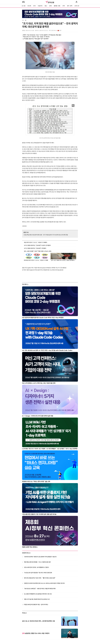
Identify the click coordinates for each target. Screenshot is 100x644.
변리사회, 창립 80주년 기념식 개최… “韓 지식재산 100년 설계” (40, 578)
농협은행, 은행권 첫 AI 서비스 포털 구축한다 (36, 633)
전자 (34, 6)
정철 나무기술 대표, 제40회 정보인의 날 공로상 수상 (37, 599)
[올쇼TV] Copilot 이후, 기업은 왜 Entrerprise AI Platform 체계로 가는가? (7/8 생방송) (44, 268)
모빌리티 (40, 6)
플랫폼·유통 (57, 6)
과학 (64, 6)
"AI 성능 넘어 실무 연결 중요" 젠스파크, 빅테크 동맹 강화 (38, 573)
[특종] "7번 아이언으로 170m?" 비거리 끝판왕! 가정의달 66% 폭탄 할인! (42, 35)
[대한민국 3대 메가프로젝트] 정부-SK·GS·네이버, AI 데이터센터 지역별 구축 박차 (44, 583)
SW (23, 20)
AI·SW (24, 6)
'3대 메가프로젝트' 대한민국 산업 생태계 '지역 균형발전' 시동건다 (40, 557)
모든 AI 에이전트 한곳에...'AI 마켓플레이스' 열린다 (36, 567)
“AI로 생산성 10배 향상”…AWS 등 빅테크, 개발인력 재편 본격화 (40, 589)
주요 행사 (25, 284)
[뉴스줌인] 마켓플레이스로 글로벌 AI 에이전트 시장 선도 (38, 594)
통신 (46, 6)
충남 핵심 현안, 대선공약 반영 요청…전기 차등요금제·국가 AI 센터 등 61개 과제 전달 (46, 235)
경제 (50, 6)
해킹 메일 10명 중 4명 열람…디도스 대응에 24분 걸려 (37, 562)
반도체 (29, 6)
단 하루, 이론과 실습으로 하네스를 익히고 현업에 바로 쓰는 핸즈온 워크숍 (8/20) (43, 270)
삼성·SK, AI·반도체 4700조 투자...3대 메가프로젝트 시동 (38, 621)
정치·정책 (70, 6)
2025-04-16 (56, 30)
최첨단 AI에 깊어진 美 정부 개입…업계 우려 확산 (36, 605)
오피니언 (77, 6)
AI (26, 20)
